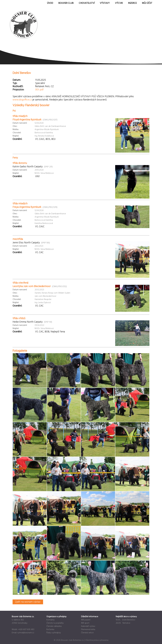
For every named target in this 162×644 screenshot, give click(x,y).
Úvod (50, 3)
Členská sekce (87, 633)
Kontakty (50, 620)
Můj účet (147, 3)
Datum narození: (20, 123)
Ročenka (50, 630)
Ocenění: (17, 139)
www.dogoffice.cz (22, 100)
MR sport (85, 623)
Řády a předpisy (54, 633)
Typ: (15, 83)
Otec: (15, 126)
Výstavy (105, 3)
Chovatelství (87, 3)
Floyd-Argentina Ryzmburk (27, 120)
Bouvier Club (66, 3)
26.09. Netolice (123, 623)
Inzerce (132, 3)
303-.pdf (39, 90)
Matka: (16, 130)
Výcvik (119, 3)
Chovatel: (17, 133)
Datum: (17, 80)
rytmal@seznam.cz (26, 633)
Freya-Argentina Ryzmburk (27, 207)
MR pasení (86, 620)
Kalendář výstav (88, 626)
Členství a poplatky (55, 623)
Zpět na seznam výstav (28, 602)
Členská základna (54, 626)
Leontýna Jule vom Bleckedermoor (32, 286)
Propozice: (18, 90)
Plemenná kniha (88, 630)
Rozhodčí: (18, 86)
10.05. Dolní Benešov (125, 620)
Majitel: (16, 136)
